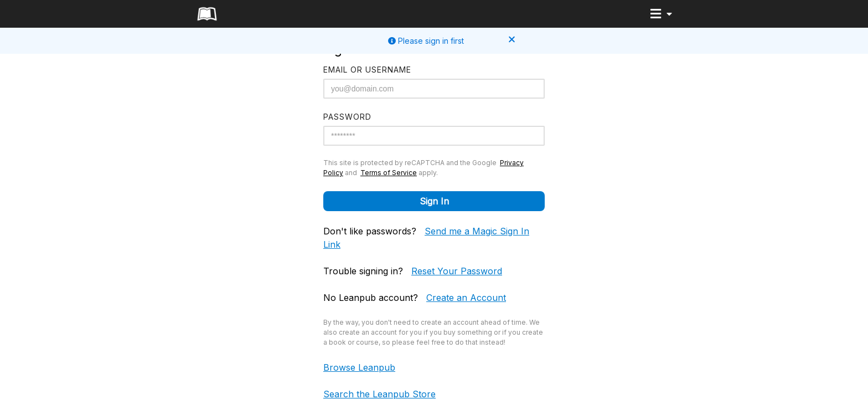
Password (347, 117)
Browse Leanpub (359, 367)
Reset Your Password (457, 271)
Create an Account (466, 298)
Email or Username (367, 70)
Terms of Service (389, 173)
